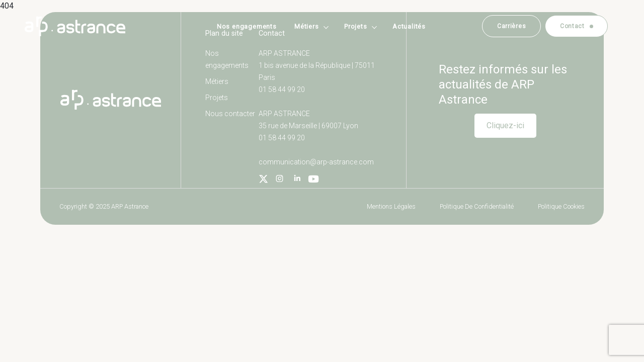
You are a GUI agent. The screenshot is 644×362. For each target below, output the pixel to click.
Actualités (409, 26)
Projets (356, 26)
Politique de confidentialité (477, 206)
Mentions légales (391, 206)
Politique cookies (561, 206)
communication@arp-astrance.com (316, 162)
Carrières (511, 26)
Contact (572, 26)
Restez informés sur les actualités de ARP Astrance (503, 84)
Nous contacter (230, 114)
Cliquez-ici (505, 125)
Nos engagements (247, 26)
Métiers (307, 26)
